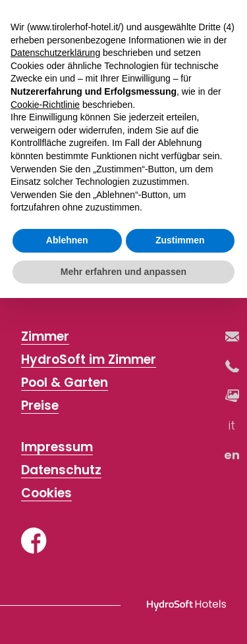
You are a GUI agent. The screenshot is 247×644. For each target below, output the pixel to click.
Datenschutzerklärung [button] (55, 53)
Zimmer (45, 337)
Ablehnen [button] (67, 240)
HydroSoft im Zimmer (89, 360)
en (233, 455)
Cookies (46, 494)
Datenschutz (61, 471)
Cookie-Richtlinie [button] (45, 105)
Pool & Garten (65, 383)
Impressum (57, 448)
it (233, 425)
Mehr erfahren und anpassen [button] (123, 272)
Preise (40, 406)
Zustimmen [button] (180, 240)
